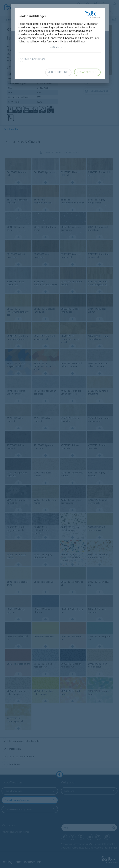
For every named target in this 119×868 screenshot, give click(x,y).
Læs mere (58, 47)
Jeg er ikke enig (58, 72)
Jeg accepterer (87, 72)
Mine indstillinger (32, 59)
